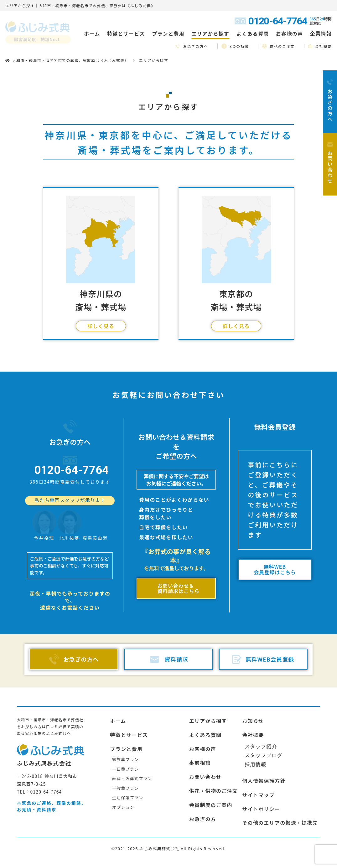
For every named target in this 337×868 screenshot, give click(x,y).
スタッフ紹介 (261, 726)
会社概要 (320, 46)
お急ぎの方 (203, 798)
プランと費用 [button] (168, 33)
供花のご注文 (278, 46)
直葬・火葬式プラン (132, 758)
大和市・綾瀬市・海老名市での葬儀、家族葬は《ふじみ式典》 (70, 60)
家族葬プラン (125, 739)
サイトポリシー (261, 788)
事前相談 (200, 742)
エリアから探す (208, 700)
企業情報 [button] (321, 33)
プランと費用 (126, 728)
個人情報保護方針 (264, 760)
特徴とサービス (129, 714)
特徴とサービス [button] (126, 33)
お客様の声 (289, 33)
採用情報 (255, 744)
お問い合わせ (205, 756)
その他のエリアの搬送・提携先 (280, 802)
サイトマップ (258, 774)
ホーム (92, 33)
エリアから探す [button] (210, 33)
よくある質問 (253, 33)
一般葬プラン (125, 767)
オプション (123, 787)
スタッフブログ (264, 735)
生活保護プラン (128, 777)
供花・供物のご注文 (214, 770)
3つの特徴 (235, 46)
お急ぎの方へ (192, 46)
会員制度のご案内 (211, 784)
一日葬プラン (125, 748)
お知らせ (253, 700)
